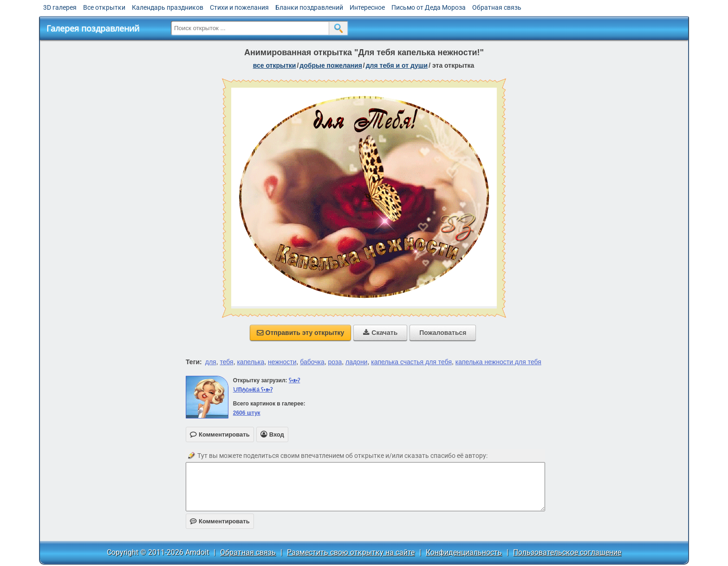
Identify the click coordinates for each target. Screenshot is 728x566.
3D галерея (60, 7)
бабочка (312, 362)
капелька (250, 362)
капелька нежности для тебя (498, 362)
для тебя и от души (397, 65)
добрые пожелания (331, 65)
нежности (282, 362)
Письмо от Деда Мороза (429, 7)
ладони (356, 362)
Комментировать (220, 521)
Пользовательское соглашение (567, 552)
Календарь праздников (168, 7)
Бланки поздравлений (309, 7)
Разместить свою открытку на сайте (351, 552)
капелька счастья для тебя (411, 362)
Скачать (380, 333)
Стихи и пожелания (239, 7)
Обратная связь (497, 7)
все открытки (275, 65)
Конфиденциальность (464, 552)
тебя (226, 362)
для (211, 362)
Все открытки (104, 7)
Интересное (367, 7)
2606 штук (247, 413)
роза (335, 362)
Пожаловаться (443, 333)
